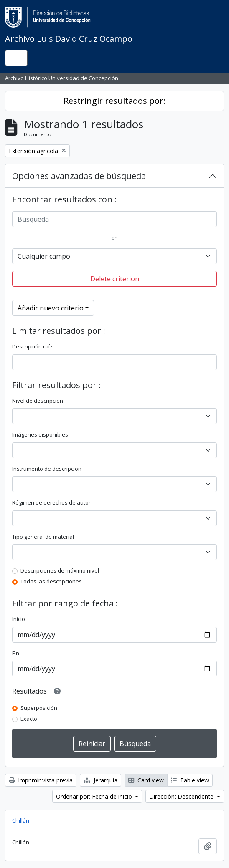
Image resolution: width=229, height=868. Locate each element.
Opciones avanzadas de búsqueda (79, 176)
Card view (146, 780)
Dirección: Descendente (182, 796)
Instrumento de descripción (47, 469)
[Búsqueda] (114, 219)
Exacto (29, 719)
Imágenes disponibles (40, 434)
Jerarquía (101, 780)
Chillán (21, 820)
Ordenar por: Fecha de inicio (95, 796)
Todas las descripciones (51, 581)
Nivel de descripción (38, 401)
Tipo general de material (43, 537)
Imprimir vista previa (41, 780)
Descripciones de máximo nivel (60, 570)
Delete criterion (115, 279)
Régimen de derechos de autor (51, 502)
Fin (16, 653)
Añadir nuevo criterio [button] (51, 308)
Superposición (39, 708)
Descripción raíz (32, 346)
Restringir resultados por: (114, 101)
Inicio (19, 619)
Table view (190, 780)
